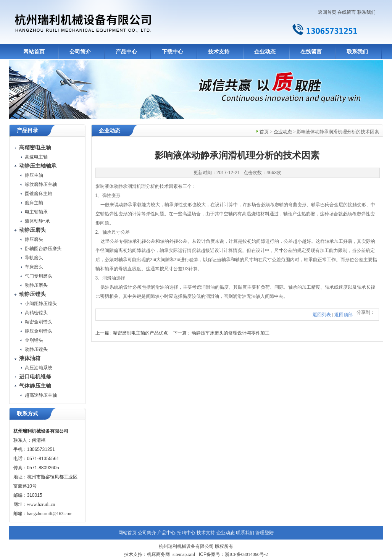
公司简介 (80, 52)
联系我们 (366, 12)
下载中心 (173, 52)
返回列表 (322, 315)
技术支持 (219, 52)
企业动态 (265, 52)
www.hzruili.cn (41, 504)
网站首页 (34, 52)
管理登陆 (265, 533)
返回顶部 (344, 315)
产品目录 (27, 130)
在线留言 (347, 12)
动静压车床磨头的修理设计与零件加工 (231, 333)
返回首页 (327, 12)
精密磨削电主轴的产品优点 (140, 333)
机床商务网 (158, 554)
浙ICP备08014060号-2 (246, 554)
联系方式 (27, 414)
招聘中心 (186, 533)
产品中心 (126, 52)
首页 (264, 132)
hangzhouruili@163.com (50, 514)
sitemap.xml (184, 554)
